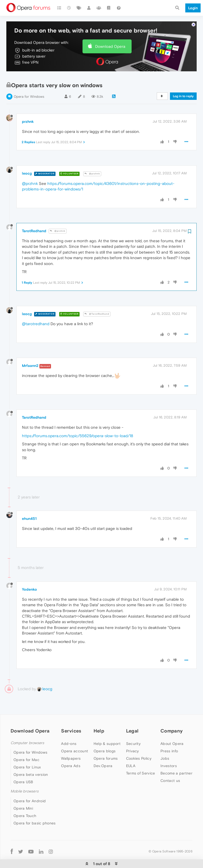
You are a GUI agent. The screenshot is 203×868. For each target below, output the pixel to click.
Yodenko (29, 573)
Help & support (107, 727)
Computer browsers (27, 727)
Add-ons (69, 727)
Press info (169, 735)
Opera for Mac (26, 744)
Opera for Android (30, 785)
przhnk (28, 105)
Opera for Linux (27, 751)
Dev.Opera (103, 750)
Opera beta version (31, 758)
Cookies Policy (139, 742)
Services (71, 715)
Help (99, 715)
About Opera (172, 727)
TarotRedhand (34, 215)
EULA (131, 750)
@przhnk (92, 158)
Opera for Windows (29, 80)
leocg (27, 157)
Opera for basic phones (35, 807)
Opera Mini (23, 792)
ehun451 (29, 502)
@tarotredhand (36, 308)
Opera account (75, 735)
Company (172, 715)
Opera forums (106, 742)
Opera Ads (71, 750)
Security (133, 727)
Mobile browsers (25, 775)
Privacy (133, 735)
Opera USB (23, 766)
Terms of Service (141, 757)
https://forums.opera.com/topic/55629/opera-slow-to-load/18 (78, 420)
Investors (169, 750)
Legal (132, 715)
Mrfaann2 (30, 349)
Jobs (165, 742)
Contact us (170, 764)
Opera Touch (25, 800)
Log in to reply (183, 80)
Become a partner (176, 757)
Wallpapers (71, 742)
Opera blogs (105, 735)
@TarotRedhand (97, 298)
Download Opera (110, 30)
